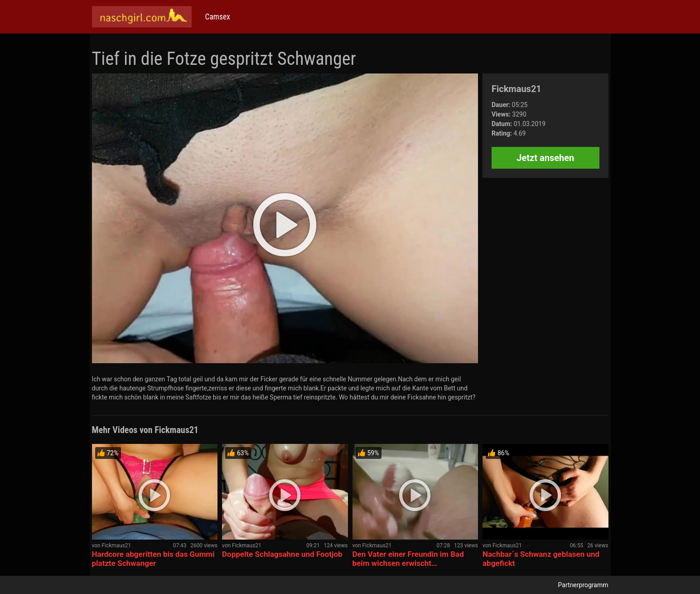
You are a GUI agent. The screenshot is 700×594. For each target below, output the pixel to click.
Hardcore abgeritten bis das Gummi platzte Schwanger (153, 559)
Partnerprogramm (583, 585)
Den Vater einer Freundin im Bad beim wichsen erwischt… (408, 559)
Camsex (218, 17)
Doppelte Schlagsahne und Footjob (282, 554)
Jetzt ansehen (545, 158)
